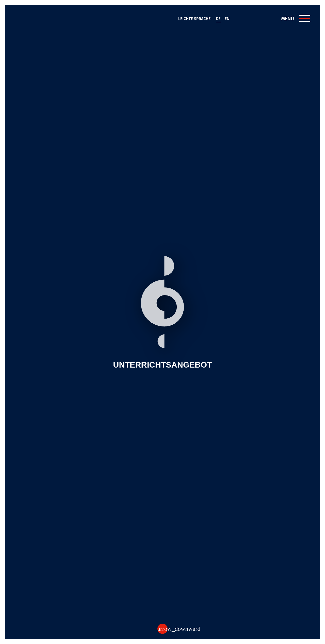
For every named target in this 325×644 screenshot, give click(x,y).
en (227, 19)
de (218, 19)
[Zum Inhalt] (162, 629)
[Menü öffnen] (305, 18)
